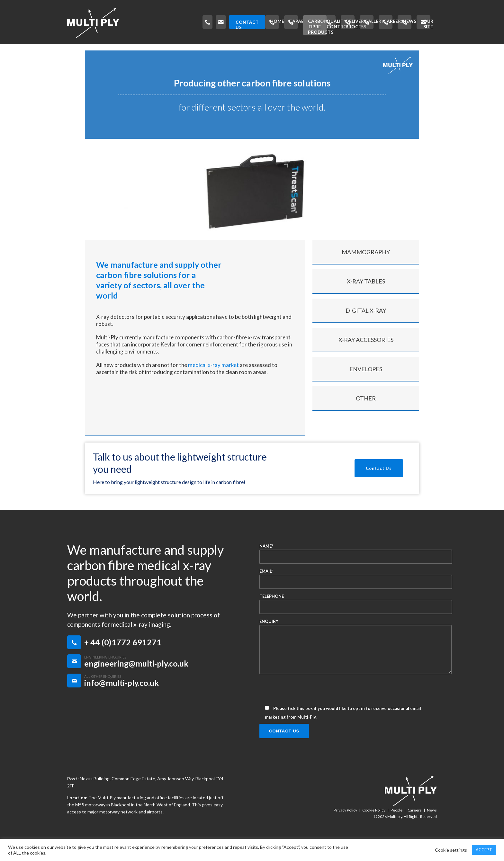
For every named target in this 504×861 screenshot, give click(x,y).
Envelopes (366, 386)
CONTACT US (412, 22)
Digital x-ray (366, 327)
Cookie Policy (374, 827)
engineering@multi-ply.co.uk (136, 680)
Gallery (331, 50)
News (392, 50)
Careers (363, 50)
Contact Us (379, 485)
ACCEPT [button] (484, 850)
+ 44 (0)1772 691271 (123, 659)
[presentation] (308, 709)
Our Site (422, 50)
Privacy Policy (345, 827)
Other (366, 415)
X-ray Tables (366, 298)
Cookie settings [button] (451, 850)
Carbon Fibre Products (167, 50)
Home (79, 50)
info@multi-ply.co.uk (122, 699)
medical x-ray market (213, 382)
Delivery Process (287, 50)
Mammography (366, 269)
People (396, 827)
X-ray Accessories (366, 356)
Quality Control (231, 50)
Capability (112, 50)
